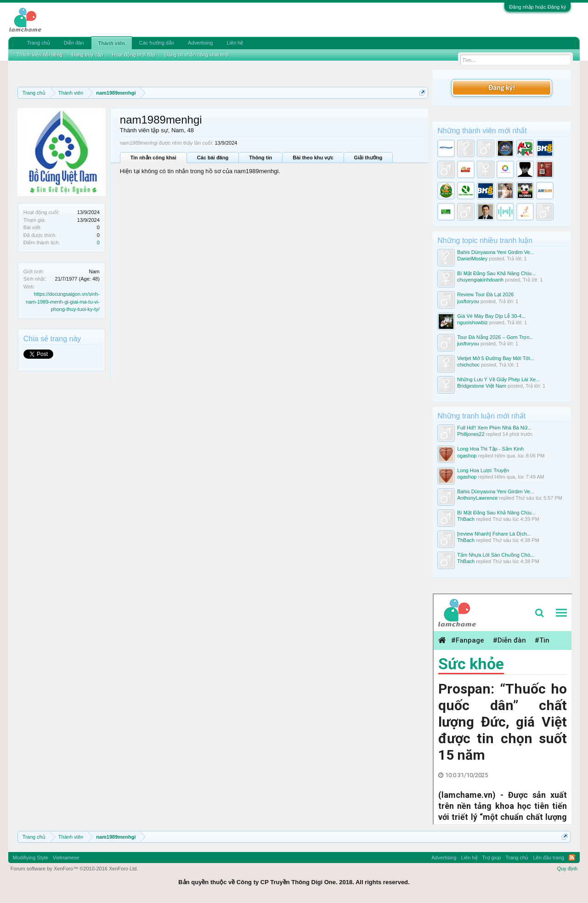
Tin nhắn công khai (153, 158)
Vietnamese (66, 858)
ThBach (466, 519)
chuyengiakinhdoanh (480, 280)
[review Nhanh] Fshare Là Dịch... (494, 534)
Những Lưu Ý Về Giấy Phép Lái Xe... (498, 379)
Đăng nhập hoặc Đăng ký (537, 7)
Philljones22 (471, 434)
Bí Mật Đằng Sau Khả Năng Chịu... (496, 273)
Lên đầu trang (548, 858)
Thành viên (112, 43)
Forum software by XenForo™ (74, 869)
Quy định (568, 869)
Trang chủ (39, 43)
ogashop (467, 456)
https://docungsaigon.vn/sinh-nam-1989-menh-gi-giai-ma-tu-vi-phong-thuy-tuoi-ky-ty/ (63, 302)
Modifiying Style (31, 858)
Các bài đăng (213, 158)
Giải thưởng (368, 158)
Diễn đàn (74, 43)
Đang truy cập (87, 55)
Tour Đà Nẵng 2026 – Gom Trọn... (495, 337)
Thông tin (260, 158)
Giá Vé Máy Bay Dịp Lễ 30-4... (491, 316)
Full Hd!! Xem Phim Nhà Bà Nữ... (494, 428)
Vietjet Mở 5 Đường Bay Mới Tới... (496, 358)
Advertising (200, 43)
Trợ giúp (492, 858)
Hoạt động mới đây (134, 55)
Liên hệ (235, 43)
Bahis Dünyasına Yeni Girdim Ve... (496, 252)
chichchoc (468, 365)
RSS (572, 858)
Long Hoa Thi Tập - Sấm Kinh (490, 449)
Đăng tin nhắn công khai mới (197, 55)
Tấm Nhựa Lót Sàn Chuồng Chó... (496, 555)
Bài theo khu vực (313, 158)
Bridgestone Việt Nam (482, 386)
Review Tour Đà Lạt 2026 (485, 294)
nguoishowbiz (472, 322)
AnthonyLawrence (477, 498)
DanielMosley (472, 259)
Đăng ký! (502, 87)
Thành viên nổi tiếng (40, 55)
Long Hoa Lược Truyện (483, 470)
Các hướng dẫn (157, 43)
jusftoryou (468, 301)
